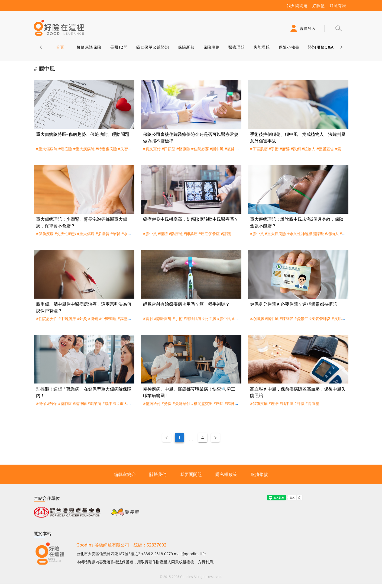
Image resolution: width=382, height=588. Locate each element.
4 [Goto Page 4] (203, 438)
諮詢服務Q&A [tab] (321, 47)
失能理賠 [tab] (262, 47)
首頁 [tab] (60, 47)
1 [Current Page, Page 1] (179, 438)
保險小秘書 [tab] (289, 47)
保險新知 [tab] (186, 47)
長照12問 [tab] (119, 47)
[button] (339, 28)
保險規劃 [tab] (211, 47)
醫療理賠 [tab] (236, 47)
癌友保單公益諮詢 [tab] (153, 47)
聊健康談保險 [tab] (89, 47)
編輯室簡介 (125, 474)
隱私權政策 (226, 474)
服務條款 (259, 474)
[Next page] (215, 438)
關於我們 (158, 474)
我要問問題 (191, 474)
